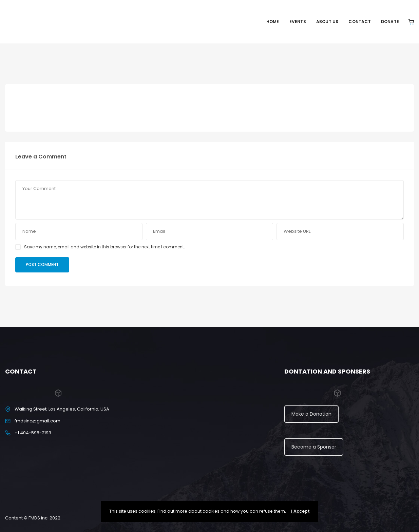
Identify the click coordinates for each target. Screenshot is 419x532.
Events (298, 22)
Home (273, 22)
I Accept (300, 511)
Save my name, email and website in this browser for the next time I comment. (104, 247)
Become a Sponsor (314, 447)
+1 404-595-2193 (33, 433)
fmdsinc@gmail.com (37, 421)
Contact (359, 22)
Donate (390, 22)
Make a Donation (311, 414)
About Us (327, 22)
